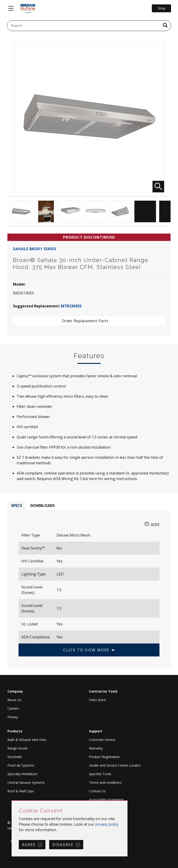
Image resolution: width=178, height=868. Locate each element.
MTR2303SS (71, 306)
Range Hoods (18, 748)
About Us (14, 700)
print (155, 524)
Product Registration (104, 757)
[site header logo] (28, 8)
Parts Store (97, 700)
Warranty (96, 748)
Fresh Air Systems (21, 765)
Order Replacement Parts (85, 321)
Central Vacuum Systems (26, 782)
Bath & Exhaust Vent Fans (27, 740)
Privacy (13, 717)
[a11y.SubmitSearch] (165, 26)
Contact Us (97, 791)
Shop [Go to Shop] (161, 8)
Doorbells (15, 757)
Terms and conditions (105, 782)
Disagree (63, 845)
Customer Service (102, 740)
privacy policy (107, 824)
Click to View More (86, 650)
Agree (29, 845)
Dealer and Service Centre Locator (115, 765)
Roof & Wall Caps (21, 791)
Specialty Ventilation (22, 774)
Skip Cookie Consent (12, 801)
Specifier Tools (100, 774)
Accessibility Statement (106, 800)
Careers (13, 708)
